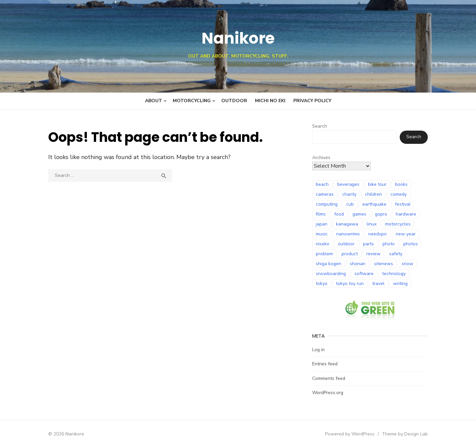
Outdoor (234, 101)
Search (320, 126)
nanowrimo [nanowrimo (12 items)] (349, 234)
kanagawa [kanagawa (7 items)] (348, 224)
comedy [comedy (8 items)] (399, 194)
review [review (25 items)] (374, 254)
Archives (322, 158)
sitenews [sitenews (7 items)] (384, 264)
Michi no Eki (270, 101)
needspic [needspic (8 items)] (378, 234)
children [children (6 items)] (374, 194)
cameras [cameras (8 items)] (325, 194)
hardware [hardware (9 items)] (407, 214)
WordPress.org (328, 393)
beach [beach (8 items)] (323, 184)
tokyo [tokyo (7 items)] (322, 284)
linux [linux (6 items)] (372, 224)
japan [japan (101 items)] (322, 224)
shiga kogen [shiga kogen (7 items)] (329, 264)
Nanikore (238, 38)
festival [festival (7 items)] (403, 204)
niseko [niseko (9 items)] (323, 244)
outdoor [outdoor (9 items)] (347, 244)
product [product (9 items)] (350, 254)
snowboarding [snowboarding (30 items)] (331, 274)
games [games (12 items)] (360, 214)
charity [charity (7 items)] (350, 194)
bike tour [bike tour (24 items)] (378, 184)
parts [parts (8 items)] (369, 244)
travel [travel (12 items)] (379, 284)
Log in (319, 350)
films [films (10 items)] (321, 214)
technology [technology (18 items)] (395, 274)
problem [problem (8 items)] (325, 254)
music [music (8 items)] (322, 234)
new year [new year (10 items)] (406, 234)
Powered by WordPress (352, 434)
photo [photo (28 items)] (389, 244)
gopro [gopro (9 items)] (382, 214)
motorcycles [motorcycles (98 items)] (399, 224)
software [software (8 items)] (365, 274)
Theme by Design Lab (407, 434)
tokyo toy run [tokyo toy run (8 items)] (350, 284)
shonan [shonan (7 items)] (358, 264)
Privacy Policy (312, 101)
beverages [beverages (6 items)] (349, 184)
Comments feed (329, 378)
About (154, 101)
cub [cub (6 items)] (351, 204)
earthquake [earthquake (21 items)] (375, 204)
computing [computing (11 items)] (327, 204)
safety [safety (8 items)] (396, 254)
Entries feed (326, 364)
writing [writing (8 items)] (401, 284)
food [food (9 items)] (340, 214)
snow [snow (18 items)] (408, 264)
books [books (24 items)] (402, 184)
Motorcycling (192, 101)
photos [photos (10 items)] (411, 244)
